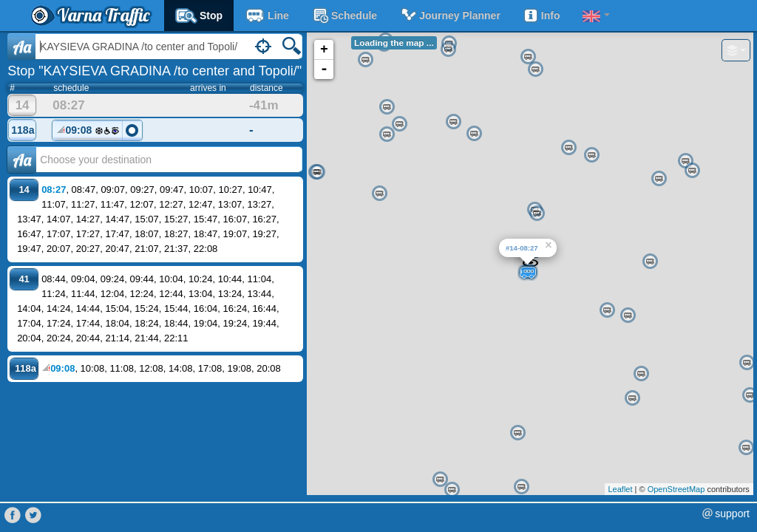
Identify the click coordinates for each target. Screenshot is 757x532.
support (732, 514)
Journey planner (450, 16)
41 (24, 279)
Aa (22, 47)
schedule (344, 16)
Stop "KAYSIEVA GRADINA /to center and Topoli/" (155, 71)
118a (23, 130)
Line (267, 16)
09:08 (88, 132)
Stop (199, 16)
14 (23, 105)
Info (542, 16)
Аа (22, 160)
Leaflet (621, 489)
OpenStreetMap (676, 489)
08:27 (54, 190)
